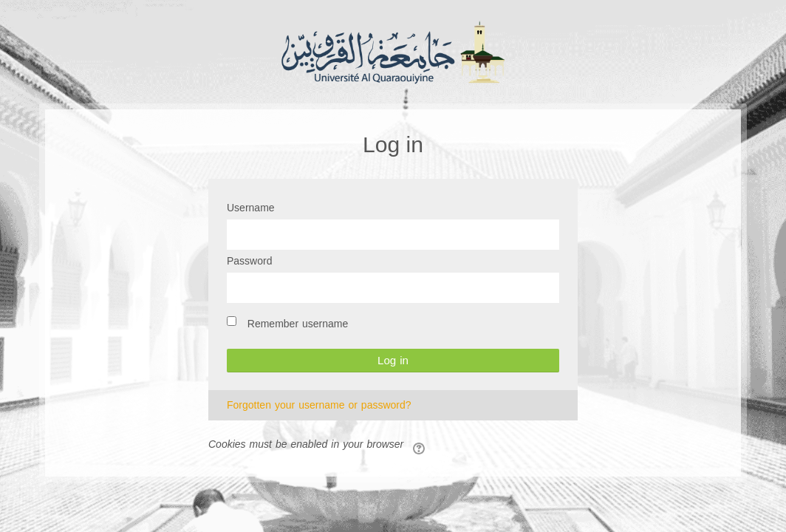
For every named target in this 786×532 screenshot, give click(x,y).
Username (251, 208)
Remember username (298, 324)
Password (249, 262)
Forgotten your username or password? (319, 405)
